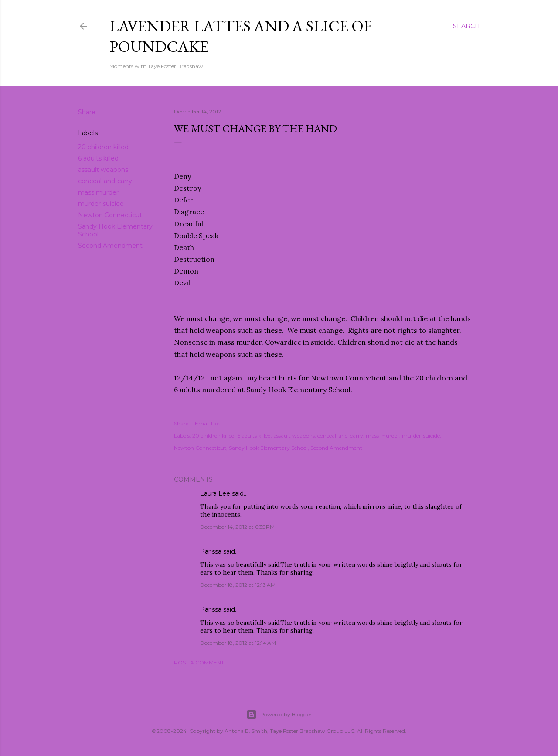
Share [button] (87, 112)
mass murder (98, 192)
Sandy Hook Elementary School (268, 448)
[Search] (466, 26)
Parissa (211, 551)
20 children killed (103, 147)
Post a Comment (199, 662)
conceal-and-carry (105, 181)
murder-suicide (101, 204)
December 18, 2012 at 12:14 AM (238, 643)
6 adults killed (98, 158)
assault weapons (103, 170)
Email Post (209, 423)
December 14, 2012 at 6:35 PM (237, 527)
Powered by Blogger (279, 715)
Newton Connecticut (110, 215)
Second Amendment (110, 246)
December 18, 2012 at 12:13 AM (238, 585)
